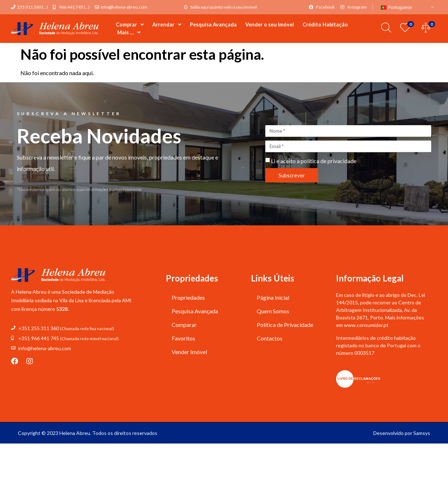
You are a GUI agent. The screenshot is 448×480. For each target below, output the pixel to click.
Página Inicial (273, 297)
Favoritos (183, 338)
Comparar (184, 325)
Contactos (270, 338)
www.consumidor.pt (366, 325)
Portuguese (397, 7)
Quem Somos (273, 311)
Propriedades (188, 297)
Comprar (130, 25)
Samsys (422, 433)
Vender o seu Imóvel (270, 25)
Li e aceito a (314, 161)
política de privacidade (329, 161)
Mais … (129, 33)
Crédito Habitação (325, 25)
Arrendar (167, 25)
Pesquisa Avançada (213, 25)
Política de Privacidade (285, 325)
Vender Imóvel (189, 352)
